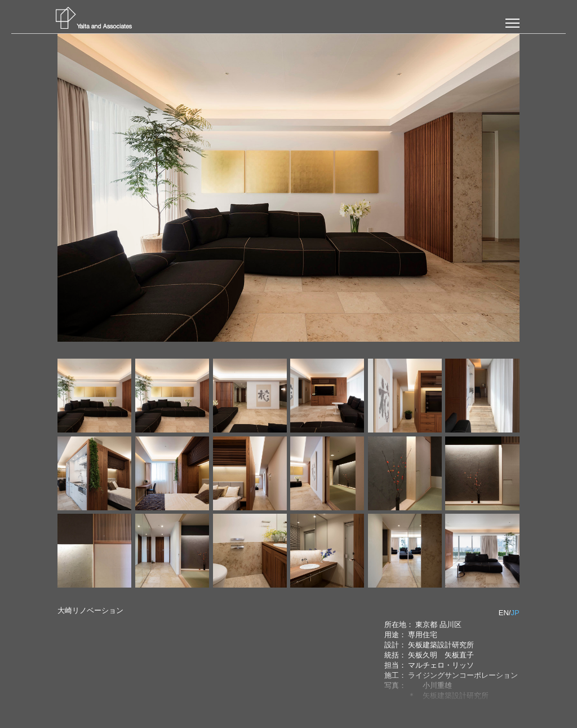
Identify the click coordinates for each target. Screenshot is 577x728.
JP (515, 613)
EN (504, 613)
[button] (512, 23)
